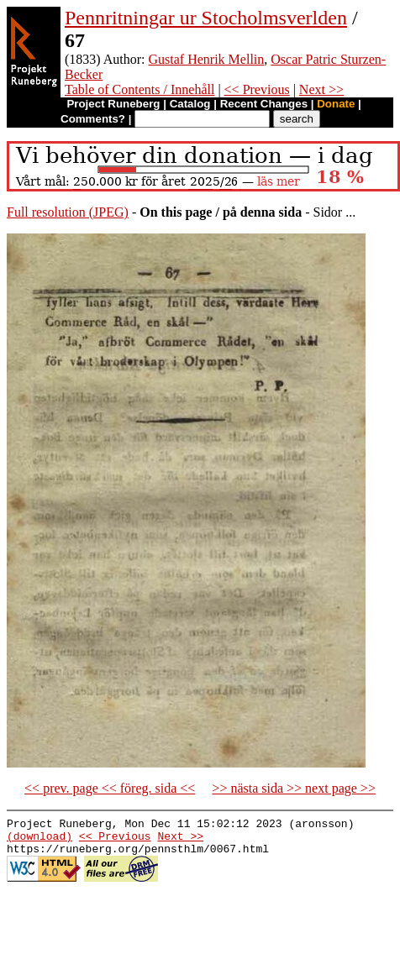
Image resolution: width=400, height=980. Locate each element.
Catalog (190, 104)
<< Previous (257, 89)
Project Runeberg (113, 104)
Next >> (321, 89)
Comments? (93, 119)
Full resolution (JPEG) (68, 212)
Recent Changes (264, 104)
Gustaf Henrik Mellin (207, 59)
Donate (336, 104)
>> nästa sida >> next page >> (294, 788)
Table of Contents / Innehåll (139, 89)
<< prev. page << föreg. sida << (110, 788)
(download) (39, 841)
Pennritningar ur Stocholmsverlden (206, 18)
